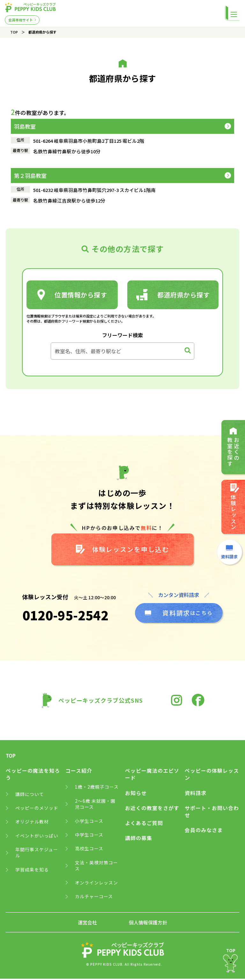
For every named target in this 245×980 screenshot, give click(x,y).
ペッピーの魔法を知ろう (33, 776)
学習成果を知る (32, 871)
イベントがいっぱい (37, 837)
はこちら (179, 614)
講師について (30, 796)
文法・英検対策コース (97, 867)
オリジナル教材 (32, 823)
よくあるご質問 (144, 824)
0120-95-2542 (65, 616)
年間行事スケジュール (37, 854)
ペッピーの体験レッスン (212, 776)
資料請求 (196, 794)
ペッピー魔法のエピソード (152, 776)
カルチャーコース (94, 898)
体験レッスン (234, 508)
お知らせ (136, 794)
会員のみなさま (204, 832)
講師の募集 (139, 840)
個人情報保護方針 (148, 924)
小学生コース (89, 822)
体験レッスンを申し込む (123, 550)
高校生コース (89, 850)
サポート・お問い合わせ (212, 813)
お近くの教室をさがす (152, 809)
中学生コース (89, 836)
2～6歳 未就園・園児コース (95, 805)
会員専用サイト (21, 19)
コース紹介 (79, 772)
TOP (14, 32)
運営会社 (87, 924)
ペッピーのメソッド (37, 809)
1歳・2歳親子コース (97, 788)
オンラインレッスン (97, 884)
